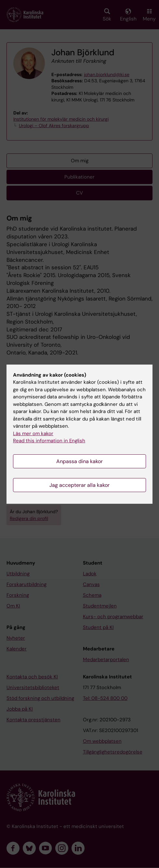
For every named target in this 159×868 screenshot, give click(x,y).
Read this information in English (49, 441)
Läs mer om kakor (33, 434)
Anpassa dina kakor (79, 461)
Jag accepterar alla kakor (79, 485)
